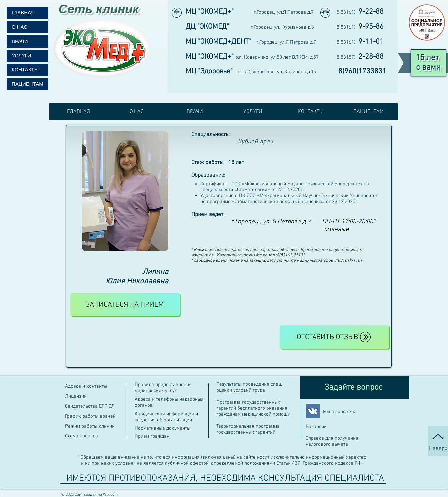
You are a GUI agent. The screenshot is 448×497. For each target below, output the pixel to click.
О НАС (19, 27)
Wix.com (110, 495)
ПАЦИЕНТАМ (27, 84)
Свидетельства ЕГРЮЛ (90, 406)
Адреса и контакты (86, 386)
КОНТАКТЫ (25, 70)
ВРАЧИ (20, 41)
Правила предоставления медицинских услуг (163, 388)
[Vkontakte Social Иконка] (313, 411)
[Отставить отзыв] (334, 337)
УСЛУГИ (21, 56)
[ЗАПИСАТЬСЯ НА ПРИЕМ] (125, 305)
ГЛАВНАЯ (23, 13)
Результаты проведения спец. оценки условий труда (249, 387)
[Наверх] (438, 441)
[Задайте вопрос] (355, 388)
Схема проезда (82, 436)
